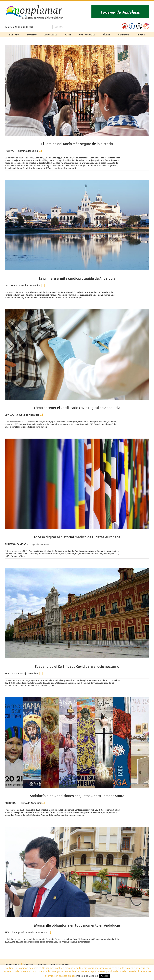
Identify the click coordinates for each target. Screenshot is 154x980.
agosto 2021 (36, 680)
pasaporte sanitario (93, 813)
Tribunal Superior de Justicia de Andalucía (28, 427)
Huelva (60, 163)
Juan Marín (29, 813)
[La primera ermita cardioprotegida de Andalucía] (77, 225)
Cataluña (50, 939)
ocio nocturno (64, 424)
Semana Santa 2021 (24, 815)
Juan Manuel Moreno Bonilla (101, 939)
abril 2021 (35, 810)
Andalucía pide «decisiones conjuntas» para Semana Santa (77, 796)
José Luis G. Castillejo (100, 163)
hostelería (9, 424)
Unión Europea (11, 556)
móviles (29, 166)
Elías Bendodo (20, 683)
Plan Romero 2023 (76, 295)
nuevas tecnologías (43, 166)
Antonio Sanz (50, 158)
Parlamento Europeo (51, 554)
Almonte (34, 292)
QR (72, 424)
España (84, 939)
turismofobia (84, 942)
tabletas (40, 168)
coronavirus (114, 680)
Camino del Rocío (98, 158)
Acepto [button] (105, 976)
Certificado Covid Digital (66, 422)
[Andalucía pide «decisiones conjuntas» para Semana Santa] (77, 742)
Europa (100, 551)
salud (13, 298)
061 (32, 158)
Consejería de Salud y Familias (102, 422)
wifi (74, 168)
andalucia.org (59, 680)
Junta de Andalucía (58, 295)
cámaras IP (84, 158)
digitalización (89, 551)
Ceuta (57, 939)
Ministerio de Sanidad (47, 424)
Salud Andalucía (82, 424)
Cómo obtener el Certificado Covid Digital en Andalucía (77, 408)
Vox (52, 686)
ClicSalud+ (83, 422)
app (59, 158)
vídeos (22, 556)
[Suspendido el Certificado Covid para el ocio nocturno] (77, 613)
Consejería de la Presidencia (87, 292)
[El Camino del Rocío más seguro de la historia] (77, 91)
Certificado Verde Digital (77, 680)
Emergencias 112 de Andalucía (24, 163)
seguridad (113, 166)
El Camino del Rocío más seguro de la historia (77, 144)
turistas (115, 554)
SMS (7, 427)
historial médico (111, 551)
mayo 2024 (20, 166)
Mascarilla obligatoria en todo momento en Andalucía (77, 926)
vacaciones (78, 815)
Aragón (42, 939)
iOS (16, 424)
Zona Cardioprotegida (73, 298)
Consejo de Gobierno (99, 680)
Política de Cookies (87, 976)
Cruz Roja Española (93, 160)
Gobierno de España (14, 813)
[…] (40, 151)
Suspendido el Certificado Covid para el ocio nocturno (77, 667)
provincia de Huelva (94, 295)
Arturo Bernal (67, 292)
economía (108, 810)
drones (114, 160)
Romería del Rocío (99, 166)
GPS (49, 163)
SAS (18, 298)
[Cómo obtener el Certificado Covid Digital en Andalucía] (77, 354)
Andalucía (39, 158)
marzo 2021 (58, 813)
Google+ (42, 163)
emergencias (43, 295)
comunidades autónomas (62, 810)
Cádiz (76, 158)
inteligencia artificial (80, 163)
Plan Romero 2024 (61, 166)
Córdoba (78, 810)
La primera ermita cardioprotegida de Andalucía (77, 279)
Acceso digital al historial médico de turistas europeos (77, 537)
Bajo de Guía (67, 158)
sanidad (71, 554)
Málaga (59, 683)
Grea (53, 163)
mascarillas (34, 942)
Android (47, 422)
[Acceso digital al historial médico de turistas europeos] (77, 484)
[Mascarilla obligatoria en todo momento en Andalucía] (77, 872)
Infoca (66, 163)
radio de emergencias (80, 166)
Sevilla (32, 168)
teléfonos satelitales (54, 168)
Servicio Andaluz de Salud (16, 168)
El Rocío (33, 295)
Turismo (68, 168)
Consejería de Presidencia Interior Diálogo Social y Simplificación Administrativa (47, 160)
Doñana (106, 160)
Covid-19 (9, 683)
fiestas (116, 810)
